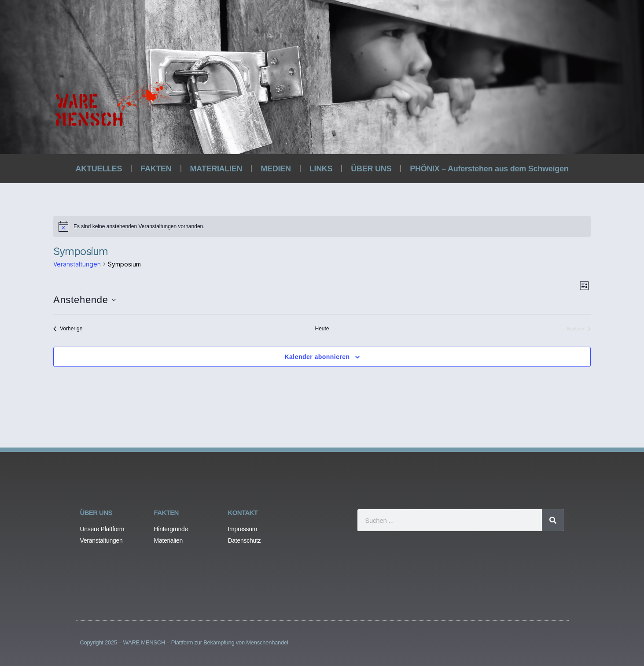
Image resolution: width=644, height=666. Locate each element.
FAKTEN (156, 169)
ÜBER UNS (371, 169)
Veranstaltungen (77, 264)
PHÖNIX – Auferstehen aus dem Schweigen (489, 169)
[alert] (322, 226)
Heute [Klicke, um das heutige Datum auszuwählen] (322, 329)
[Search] (553, 520)
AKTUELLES (99, 169)
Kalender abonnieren (317, 357)
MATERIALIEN (216, 169)
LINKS (321, 169)
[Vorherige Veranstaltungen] (68, 329)
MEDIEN (276, 169)
